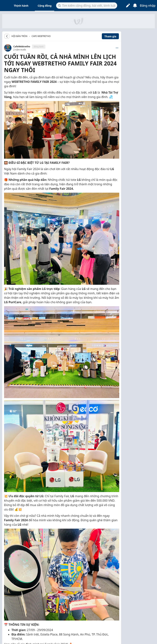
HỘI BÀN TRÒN (19, 36)
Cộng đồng (45, 6)
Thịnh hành (21, 6)
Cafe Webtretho (41, 36)
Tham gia (110, 36)
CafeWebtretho (22, 47)
